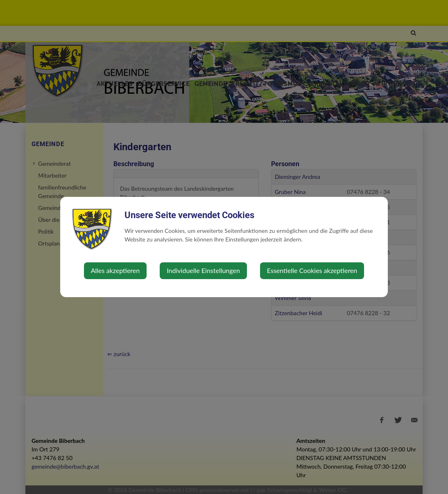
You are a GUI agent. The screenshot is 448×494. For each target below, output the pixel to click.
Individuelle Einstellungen (203, 270)
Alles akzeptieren (115, 270)
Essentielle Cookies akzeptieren (312, 270)
